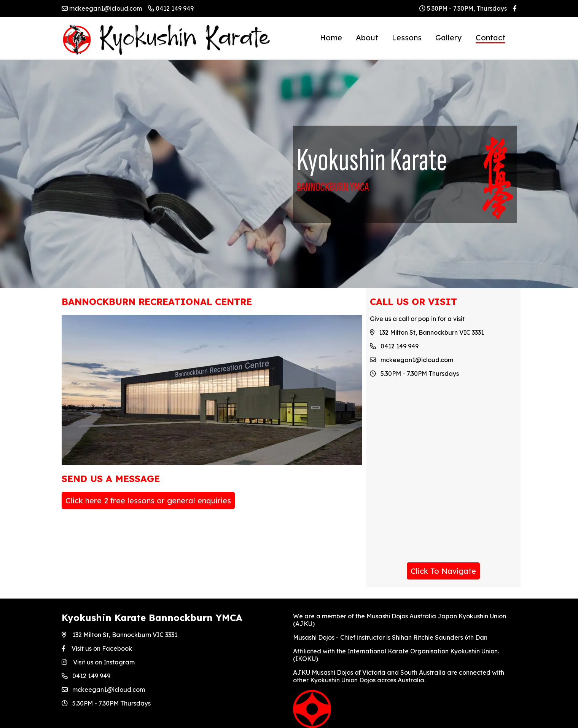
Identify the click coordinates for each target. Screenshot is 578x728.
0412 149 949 (171, 8)
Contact (490, 38)
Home (331, 38)
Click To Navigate (443, 571)
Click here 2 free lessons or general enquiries (148, 500)
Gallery (449, 38)
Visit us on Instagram (98, 662)
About (367, 38)
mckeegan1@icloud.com (102, 8)
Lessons (407, 38)
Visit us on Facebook (97, 648)
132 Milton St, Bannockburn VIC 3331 (119, 635)
